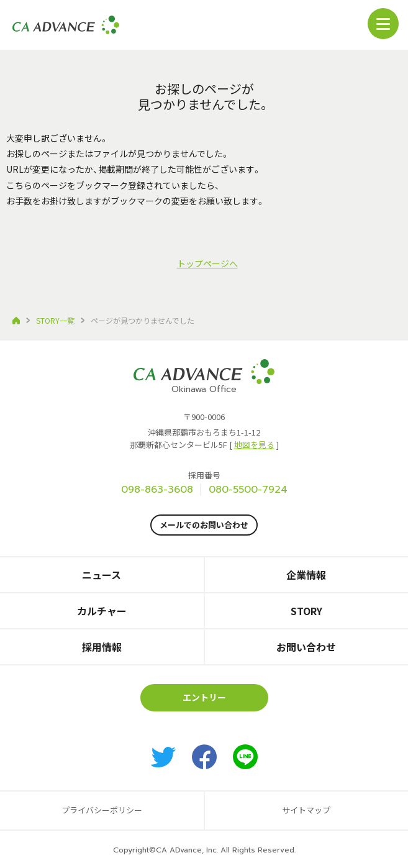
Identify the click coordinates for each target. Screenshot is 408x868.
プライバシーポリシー (102, 810)
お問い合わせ (306, 647)
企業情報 (306, 575)
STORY (306, 611)
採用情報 (102, 647)
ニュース (102, 575)
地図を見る (254, 445)
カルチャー (102, 611)
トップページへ (207, 263)
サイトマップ (306, 810)
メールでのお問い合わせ (204, 525)
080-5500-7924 (248, 490)
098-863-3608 (157, 490)
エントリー (204, 697)
